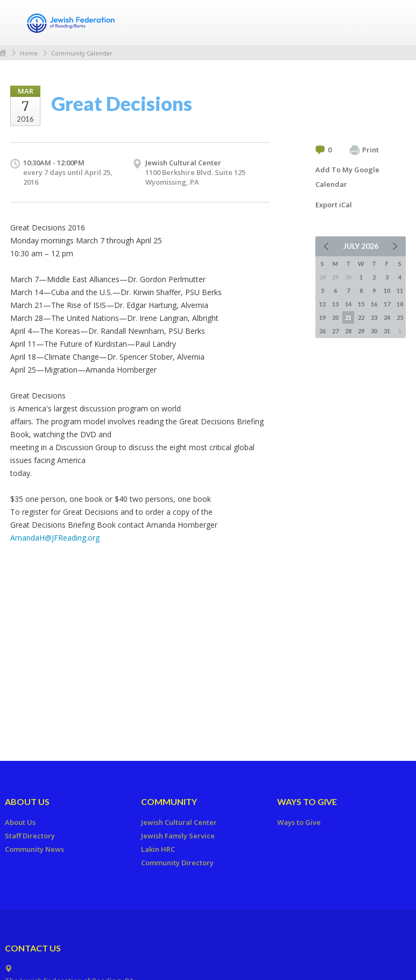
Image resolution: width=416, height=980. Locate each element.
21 (348, 317)
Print (364, 150)
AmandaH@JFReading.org (55, 538)
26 (322, 331)
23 (374, 317)
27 (335, 331)
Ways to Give (307, 801)
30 (374, 331)
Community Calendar (82, 53)
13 (335, 304)
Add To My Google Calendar (347, 177)
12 (322, 304)
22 (361, 317)
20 (335, 317)
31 (387, 331)
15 (361, 304)
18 (400, 304)
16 (374, 304)
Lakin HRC (158, 849)
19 (322, 317)
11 (400, 290)
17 (387, 304)
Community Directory (177, 863)
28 (348, 331)
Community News (34, 849)
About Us (27, 801)
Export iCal (334, 205)
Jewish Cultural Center (183, 163)
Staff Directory (30, 836)
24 (387, 317)
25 (400, 317)
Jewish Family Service (178, 836)
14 (348, 304)
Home (29, 53)
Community (169, 801)
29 (361, 331)
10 (387, 290)
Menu (393, 23)
